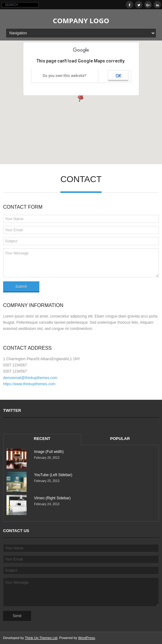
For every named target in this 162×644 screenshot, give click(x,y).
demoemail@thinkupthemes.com (30, 378)
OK (118, 76)
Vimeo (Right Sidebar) (52, 498)
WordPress (86, 638)
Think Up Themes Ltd (41, 638)
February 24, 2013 (47, 504)
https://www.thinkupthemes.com (29, 384)
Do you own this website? (65, 76)
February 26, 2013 (47, 458)
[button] (81, 97)
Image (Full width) (49, 452)
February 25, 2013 (47, 481)
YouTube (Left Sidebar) (53, 475)
